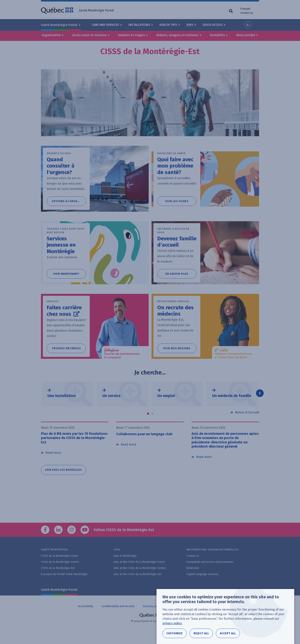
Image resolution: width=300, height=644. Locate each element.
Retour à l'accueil (247, 422)
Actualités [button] (218, 35)
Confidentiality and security (118, 617)
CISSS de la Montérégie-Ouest (60, 567)
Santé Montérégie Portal (59, 601)
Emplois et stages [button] (132, 35)
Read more (53, 464)
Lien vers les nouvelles (64, 481)
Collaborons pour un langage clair (146, 444)
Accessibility (86, 617)
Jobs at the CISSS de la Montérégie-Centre (140, 579)
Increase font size (248, 25)
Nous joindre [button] (246, 35)
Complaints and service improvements (210, 573)
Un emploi (166, 406)
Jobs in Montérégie (125, 567)
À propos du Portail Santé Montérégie (64, 585)
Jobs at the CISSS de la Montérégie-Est (137, 585)
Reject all (201, 633)
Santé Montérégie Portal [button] (60, 25)
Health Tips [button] (168, 25)
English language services (202, 585)
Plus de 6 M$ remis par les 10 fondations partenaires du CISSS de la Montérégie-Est (75, 448)
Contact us (247, 13)
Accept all (228, 633)
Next (260, 403)
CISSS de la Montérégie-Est (58, 579)
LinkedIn (58, 541)
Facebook (45, 541)
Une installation (62, 406)
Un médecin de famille (232, 406)
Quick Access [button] (213, 25)
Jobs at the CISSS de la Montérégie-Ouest (139, 573)
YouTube (85, 541)
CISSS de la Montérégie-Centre (60, 573)
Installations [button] (139, 25)
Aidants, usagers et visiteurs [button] (177, 35)
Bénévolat (193, 579)
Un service (111, 406)
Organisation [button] (51, 35)
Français (245, 9)
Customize (175, 633)
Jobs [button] (190, 25)
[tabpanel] (68, 404)
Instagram (72, 541)
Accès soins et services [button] (90, 35)
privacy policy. (172, 623)
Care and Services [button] (106, 25)
